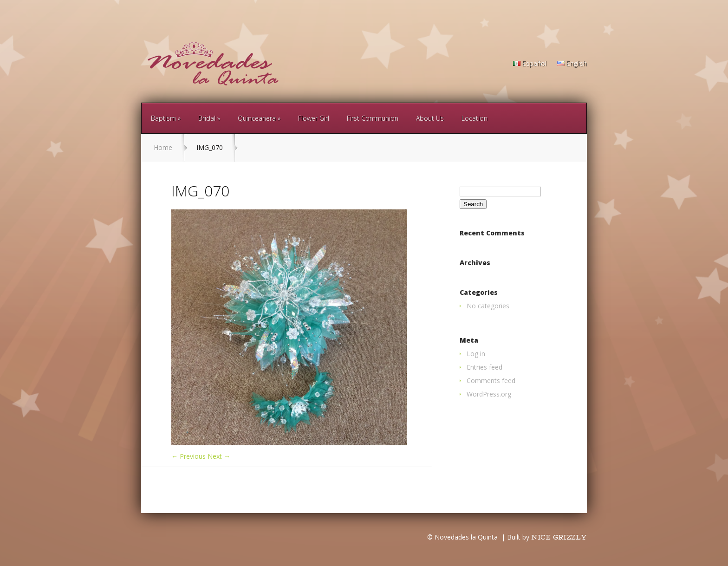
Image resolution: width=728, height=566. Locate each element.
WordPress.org (489, 394)
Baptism (163, 118)
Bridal (207, 118)
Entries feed (484, 367)
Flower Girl (314, 118)
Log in (476, 354)
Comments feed (491, 381)
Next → (219, 456)
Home (163, 147)
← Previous (188, 456)
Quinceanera (257, 118)
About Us (430, 118)
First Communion (373, 118)
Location (474, 118)
